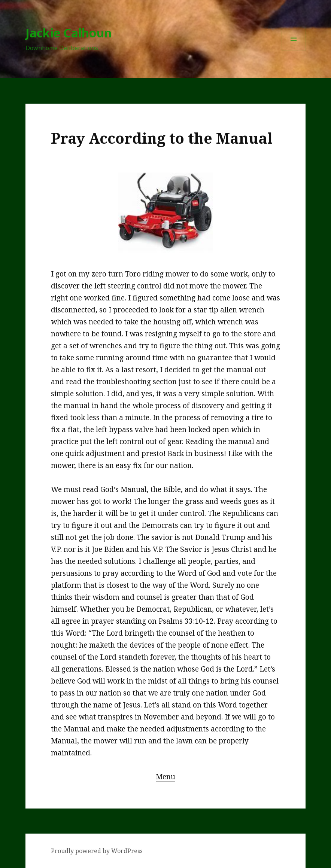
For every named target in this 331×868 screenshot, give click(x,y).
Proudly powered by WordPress (97, 851)
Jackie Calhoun (69, 33)
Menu (165, 777)
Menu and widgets (294, 51)
